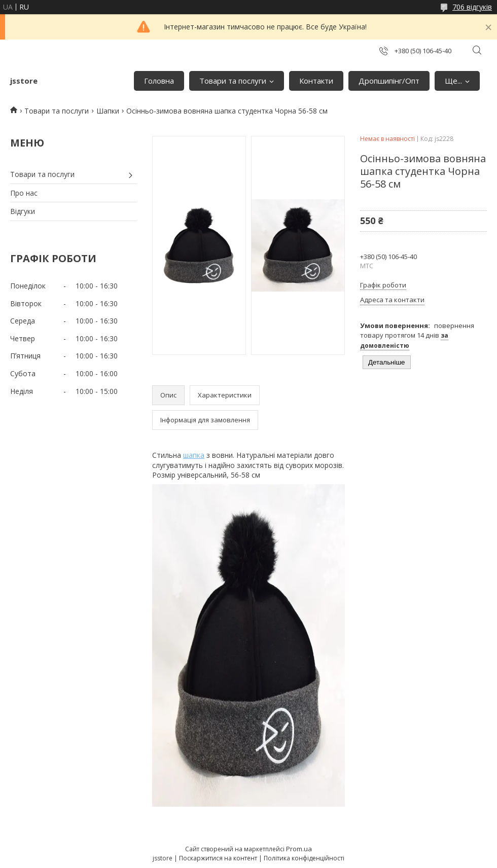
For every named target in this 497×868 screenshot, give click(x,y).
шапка (194, 455)
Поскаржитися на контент (218, 858)
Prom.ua (299, 849)
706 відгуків (472, 7)
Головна (159, 81)
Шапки (108, 111)
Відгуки (23, 211)
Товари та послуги (233, 81)
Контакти (316, 81)
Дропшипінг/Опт (389, 81)
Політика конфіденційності (304, 858)
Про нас (24, 193)
